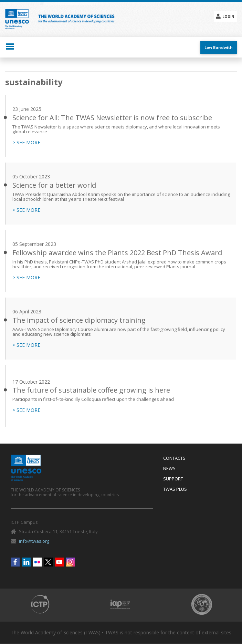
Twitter (48, 562)
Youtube (59, 562)
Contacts (174, 458)
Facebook (15, 562)
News (169, 469)
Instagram (70, 562)
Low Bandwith (219, 47)
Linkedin (26, 562)
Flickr (37, 562)
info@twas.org (34, 541)
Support (173, 479)
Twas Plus (175, 489)
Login (228, 17)
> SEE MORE (26, 143)
